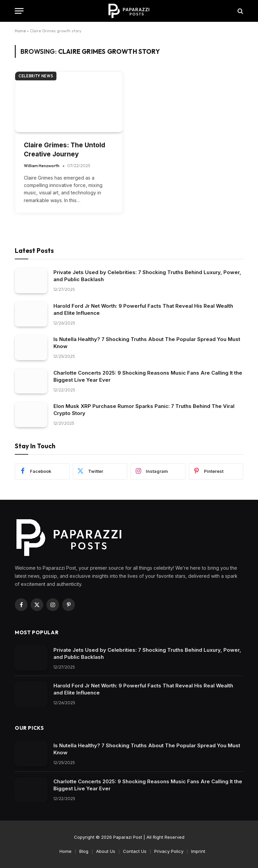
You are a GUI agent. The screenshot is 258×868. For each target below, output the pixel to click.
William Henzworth (42, 166)
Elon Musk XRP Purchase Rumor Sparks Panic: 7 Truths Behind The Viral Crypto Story (144, 410)
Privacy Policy (169, 851)
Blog (84, 851)
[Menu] (19, 11)
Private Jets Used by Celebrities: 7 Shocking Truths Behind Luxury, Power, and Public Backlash (147, 276)
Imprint (198, 851)
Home (20, 31)
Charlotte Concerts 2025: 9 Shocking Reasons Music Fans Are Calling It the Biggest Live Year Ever (148, 376)
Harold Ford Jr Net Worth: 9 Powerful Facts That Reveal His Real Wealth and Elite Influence (143, 309)
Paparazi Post (128, 837)
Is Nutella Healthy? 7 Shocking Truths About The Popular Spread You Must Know (147, 343)
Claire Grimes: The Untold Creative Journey (64, 150)
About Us (106, 851)
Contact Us (135, 851)
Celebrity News (36, 76)
